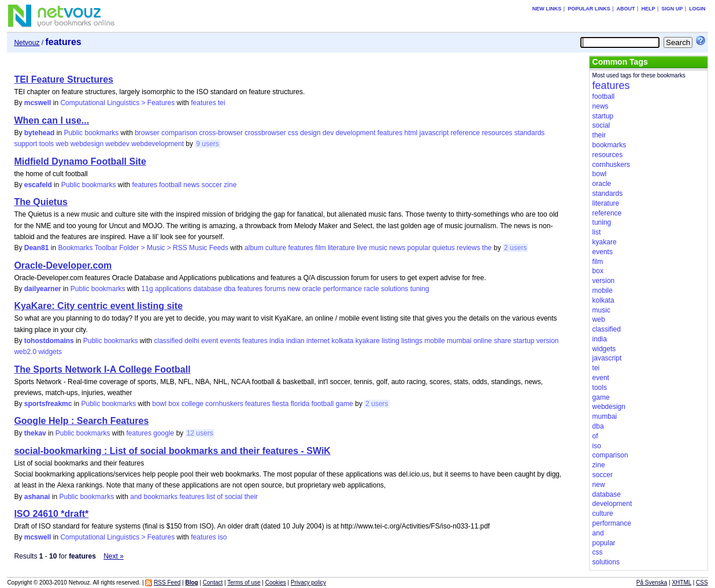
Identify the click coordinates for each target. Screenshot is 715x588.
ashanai (37, 497)
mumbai (459, 341)
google (164, 433)
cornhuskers (224, 404)
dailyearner (43, 289)
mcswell (38, 103)
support (25, 144)
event (210, 341)
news (191, 185)
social (234, 497)
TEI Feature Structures (64, 79)
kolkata (342, 341)
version (548, 341)
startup (524, 341)
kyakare (368, 341)
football (170, 185)
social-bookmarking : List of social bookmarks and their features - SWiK (172, 451)
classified (168, 341)
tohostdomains (49, 341)
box (174, 404)
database (208, 289)
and (136, 497)
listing (390, 341)
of (220, 497)
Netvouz (27, 43)
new (294, 289)
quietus (444, 248)
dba (229, 289)
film (321, 248)
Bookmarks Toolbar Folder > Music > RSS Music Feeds (143, 248)
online (483, 341)
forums (275, 289)
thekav (35, 433)
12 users (200, 433)
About (626, 9)
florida (300, 404)
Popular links (589, 9)
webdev (118, 144)
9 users (207, 144)
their (251, 497)
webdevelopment (158, 144)
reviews (468, 248)
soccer (212, 185)
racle (372, 289)
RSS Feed (167, 583)
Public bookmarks (91, 133)
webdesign (87, 144)
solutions (394, 289)
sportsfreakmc (48, 404)
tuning (420, 289)
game (344, 404)
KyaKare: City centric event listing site (98, 306)
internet (318, 341)
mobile (434, 341)
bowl (159, 404)
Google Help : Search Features (81, 421)
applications (173, 289)
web (62, 144)
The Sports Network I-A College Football (102, 369)
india (277, 341)
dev (328, 133)
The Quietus (40, 202)
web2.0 (25, 352)
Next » (114, 556)
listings (412, 341)
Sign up (672, 9)
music (378, 248)
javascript (434, 133)
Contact (213, 583)
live (362, 248)
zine (230, 185)
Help (648, 9)
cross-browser (221, 133)
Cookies (276, 583)
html (411, 133)
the (487, 248)
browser (147, 133)
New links (547, 9)
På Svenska (652, 583)
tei (222, 103)
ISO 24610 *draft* (51, 514)
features (203, 103)
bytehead (40, 133)
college (192, 404)
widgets (50, 352)
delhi (192, 341)
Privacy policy (308, 583)
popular (419, 248)
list (211, 497)
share (502, 341)
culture (276, 248)
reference (466, 133)
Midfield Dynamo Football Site (80, 161)
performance (342, 289)
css (293, 133)
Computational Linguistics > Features (117, 103)
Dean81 (37, 248)
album (254, 248)
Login (697, 9)
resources (497, 133)
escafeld (38, 185)
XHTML (681, 583)
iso (222, 537)
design (310, 133)
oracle (312, 289)
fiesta (281, 404)
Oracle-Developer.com (63, 265)
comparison (179, 133)
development (356, 133)
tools (47, 144)
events (230, 341)
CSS (702, 583)
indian (295, 341)
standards (530, 133)
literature (341, 248)
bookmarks (161, 497)
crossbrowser (265, 133)
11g (147, 289)
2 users (515, 248)
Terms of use (244, 583)
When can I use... (51, 120)
